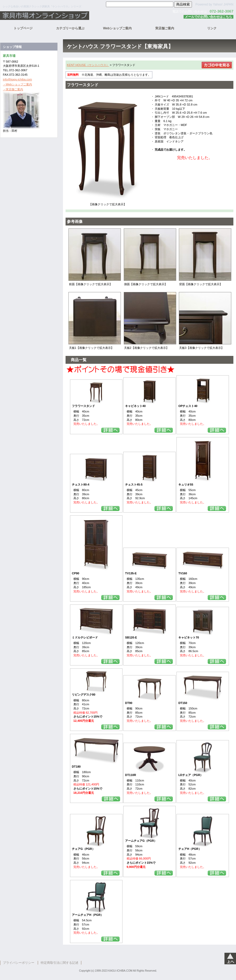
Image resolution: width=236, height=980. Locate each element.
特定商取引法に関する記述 (60, 963)
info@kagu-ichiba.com (17, 79)
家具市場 (66, 15)
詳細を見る (110, 430)
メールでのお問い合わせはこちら (208, 17)
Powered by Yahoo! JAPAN (214, 4)
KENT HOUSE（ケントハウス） (88, 65)
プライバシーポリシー (19, 963)
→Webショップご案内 (17, 84)
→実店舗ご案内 (13, 89)
